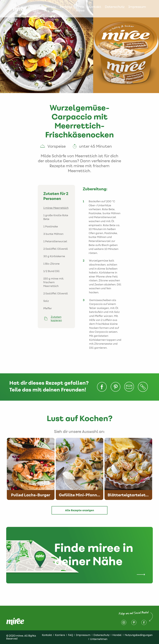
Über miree (34, 9)
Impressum (137, 7)
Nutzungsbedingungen (139, 635)
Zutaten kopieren (56, 319)
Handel (117, 635)
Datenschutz (115, 7)
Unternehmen (99, 639)
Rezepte (66, 7)
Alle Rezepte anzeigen (79, 510)
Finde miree (80, 9)
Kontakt (95, 7)
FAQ (71, 635)
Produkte (49, 7)
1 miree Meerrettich (56, 208)
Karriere (60, 635)
